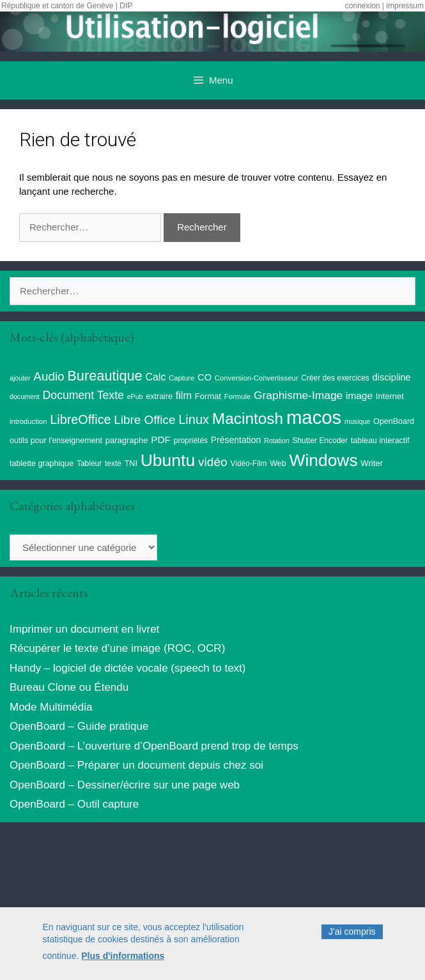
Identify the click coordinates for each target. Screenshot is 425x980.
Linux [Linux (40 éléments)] (194, 419)
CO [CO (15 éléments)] (205, 377)
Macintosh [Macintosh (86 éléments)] (248, 418)
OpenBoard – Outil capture (74, 804)
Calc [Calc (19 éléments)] (155, 377)
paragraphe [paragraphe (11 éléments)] (127, 440)
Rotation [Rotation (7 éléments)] (277, 441)
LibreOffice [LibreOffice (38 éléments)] (80, 419)
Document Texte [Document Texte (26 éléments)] (83, 395)
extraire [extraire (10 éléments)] (159, 396)
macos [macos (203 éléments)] (314, 417)
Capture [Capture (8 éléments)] (182, 378)
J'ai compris (352, 935)
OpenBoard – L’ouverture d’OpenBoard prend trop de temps (154, 746)
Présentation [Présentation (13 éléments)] (236, 440)
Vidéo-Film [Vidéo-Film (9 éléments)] (248, 464)
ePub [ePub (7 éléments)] (135, 396)
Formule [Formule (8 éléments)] (238, 396)
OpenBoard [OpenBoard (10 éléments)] (394, 421)
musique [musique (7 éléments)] (357, 421)
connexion (363, 6)
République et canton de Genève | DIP (67, 6)
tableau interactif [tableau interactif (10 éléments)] (380, 441)
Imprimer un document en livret (84, 629)
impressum (405, 6)
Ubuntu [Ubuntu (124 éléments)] (168, 460)
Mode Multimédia (51, 707)
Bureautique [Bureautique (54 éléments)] (104, 376)
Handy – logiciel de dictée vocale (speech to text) (127, 668)
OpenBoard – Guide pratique (79, 726)
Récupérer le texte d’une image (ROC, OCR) (117, 648)
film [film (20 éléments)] (184, 395)
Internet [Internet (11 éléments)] (390, 396)
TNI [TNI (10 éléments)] (131, 464)
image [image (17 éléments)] (359, 396)
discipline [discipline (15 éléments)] (392, 377)
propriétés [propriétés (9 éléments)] (191, 441)
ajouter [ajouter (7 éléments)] (20, 378)
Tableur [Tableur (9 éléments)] (89, 464)
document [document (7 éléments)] (25, 396)
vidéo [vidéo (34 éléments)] (213, 462)
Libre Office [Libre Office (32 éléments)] (144, 420)
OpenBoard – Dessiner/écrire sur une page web (125, 785)
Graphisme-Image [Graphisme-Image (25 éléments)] (298, 395)
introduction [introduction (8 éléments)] (28, 421)
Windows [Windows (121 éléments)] (323, 460)
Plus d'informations (123, 959)
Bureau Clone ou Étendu (69, 687)
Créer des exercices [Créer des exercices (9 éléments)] (335, 378)
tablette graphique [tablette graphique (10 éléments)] (42, 464)
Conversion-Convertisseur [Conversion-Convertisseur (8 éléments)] (257, 378)
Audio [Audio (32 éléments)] (49, 376)
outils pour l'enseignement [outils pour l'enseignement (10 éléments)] (56, 441)
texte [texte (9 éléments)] (113, 464)
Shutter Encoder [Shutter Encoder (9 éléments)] (320, 441)
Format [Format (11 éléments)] (208, 396)
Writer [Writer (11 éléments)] (372, 463)
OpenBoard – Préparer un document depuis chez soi (136, 765)
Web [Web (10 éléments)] (278, 464)
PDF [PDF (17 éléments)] (161, 440)
